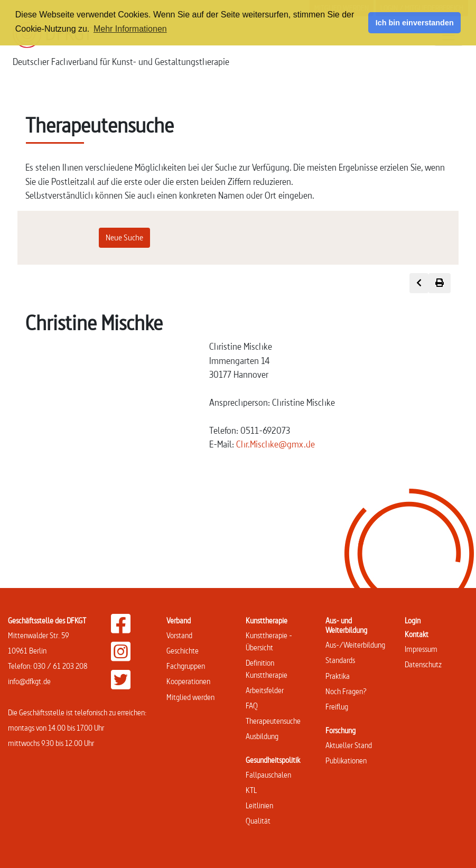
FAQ (252, 706)
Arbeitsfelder (265, 690)
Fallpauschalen (268, 775)
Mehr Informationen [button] (130, 29)
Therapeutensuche (273, 721)
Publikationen (346, 760)
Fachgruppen (186, 666)
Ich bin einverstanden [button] (415, 23)
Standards (340, 660)
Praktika (338, 676)
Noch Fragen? (346, 691)
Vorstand (179, 635)
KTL (251, 790)
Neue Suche (124, 237)
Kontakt (417, 634)
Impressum (421, 649)
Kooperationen (188, 681)
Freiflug (337, 707)
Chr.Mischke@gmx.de (276, 444)
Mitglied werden (190, 697)
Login (413, 620)
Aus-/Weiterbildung (355, 645)
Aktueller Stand (349, 745)
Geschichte (183, 651)
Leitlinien (259, 805)
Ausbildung (262, 736)
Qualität (258, 821)
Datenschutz (423, 664)
